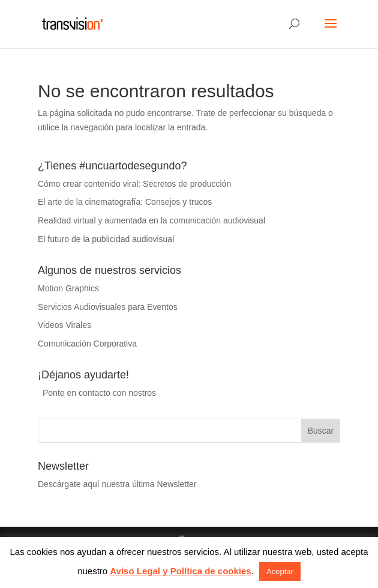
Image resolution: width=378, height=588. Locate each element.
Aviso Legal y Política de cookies (180, 571)
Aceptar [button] (280, 571)
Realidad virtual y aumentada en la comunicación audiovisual (151, 220)
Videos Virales (64, 325)
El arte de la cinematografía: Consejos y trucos (125, 202)
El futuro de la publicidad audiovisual (106, 239)
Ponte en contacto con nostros (99, 393)
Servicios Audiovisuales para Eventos (108, 307)
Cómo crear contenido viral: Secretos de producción (134, 184)
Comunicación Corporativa (87, 344)
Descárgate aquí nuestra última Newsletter (117, 484)
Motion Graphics (68, 288)
